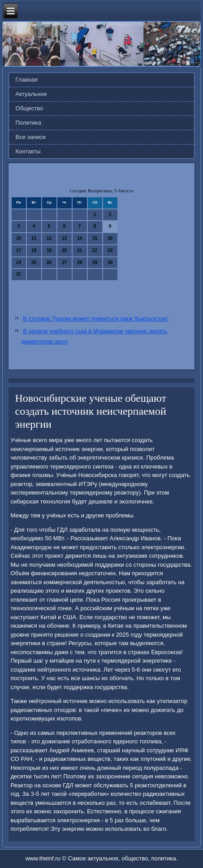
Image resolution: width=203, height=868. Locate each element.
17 (19, 250)
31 (19, 274)
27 (64, 263)
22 (95, 250)
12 (49, 238)
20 (64, 250)
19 (49, 250)
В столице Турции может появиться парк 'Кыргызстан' (95, 319)
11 (34, 238)
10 (19, 238)
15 (95, 238)
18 (34, 250)
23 (110, 250)
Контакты (28, 151)
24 (19, 263)
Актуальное (31, 94)
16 (110, 238)
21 (80, 250)
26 (49, 263)
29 (95, 263)
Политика (29, 123)
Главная (27, 80)
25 (34, 263)
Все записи (31, 137)
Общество (30, 108)
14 (80, 238)
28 (80, 263)
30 (110, 263)
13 (64, 238)
